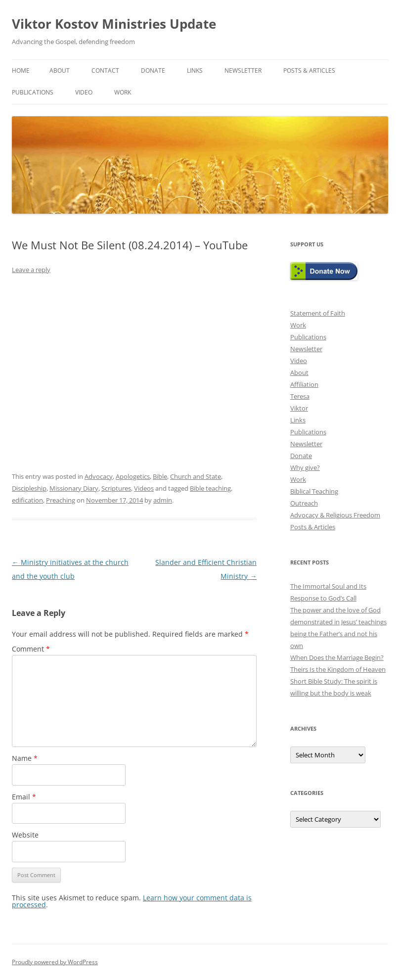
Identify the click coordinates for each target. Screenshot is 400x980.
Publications (33, 92)
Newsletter (243, 70)
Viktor (299, 408)
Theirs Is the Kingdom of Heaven (338, 669)
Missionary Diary (74, 488)
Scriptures (116, 488)
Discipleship (29, 488)
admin (163, 500)
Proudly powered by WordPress (55, 962)
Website (25, 835)
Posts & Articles (309, 70)
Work (123, 92)
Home (21, 70)
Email (24, 797)
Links (195, 70)
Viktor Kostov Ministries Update (114, 24)
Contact (105, 70)
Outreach (304, 503)
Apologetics (133, 476)
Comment (31, 649)
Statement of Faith (318, 313)
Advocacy (99, 476)
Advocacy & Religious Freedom (335, 515)
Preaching (61, 500)
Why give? (305, 467)
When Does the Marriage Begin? (337, 657)
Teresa (300, 396)
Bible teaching (210, 488)
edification (27, 500)
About (60, 70)
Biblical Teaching (314, 491)
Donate (153, 70)
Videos (144, 488)
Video (84, 92)
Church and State (196, 476)
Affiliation (304, 384)
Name (25, 758)
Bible (160, 476)
